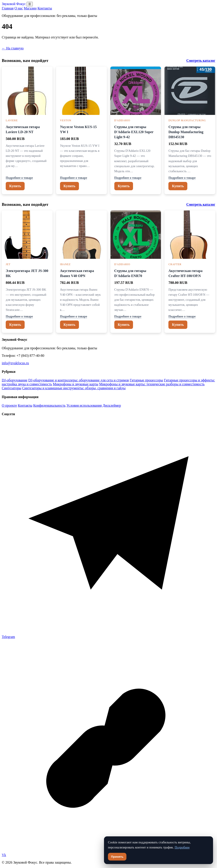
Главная (8, 8)
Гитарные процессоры (146, 380)
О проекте (9, 405)
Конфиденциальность (49, 405)
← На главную (13, 48)
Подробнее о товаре (19, 178)
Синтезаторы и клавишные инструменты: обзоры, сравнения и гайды (74, 388)
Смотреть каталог (201, 61)
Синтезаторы (12, 388)
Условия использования (84, 405)
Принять (117, 857)
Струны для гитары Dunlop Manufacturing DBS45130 (186, 132)
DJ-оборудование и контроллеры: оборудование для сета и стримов (79, 380)
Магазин (30, 8)
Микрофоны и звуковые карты (76, 384)
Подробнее (182, 847)
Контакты (45, 8)
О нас (19, 8)
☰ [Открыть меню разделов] (30, 4)
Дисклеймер (112, 405)
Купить (15, 186)
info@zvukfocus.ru (15, 363)
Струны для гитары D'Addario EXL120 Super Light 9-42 (134, 132)
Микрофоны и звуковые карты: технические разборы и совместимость (152, 384)
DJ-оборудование (15, 380)
